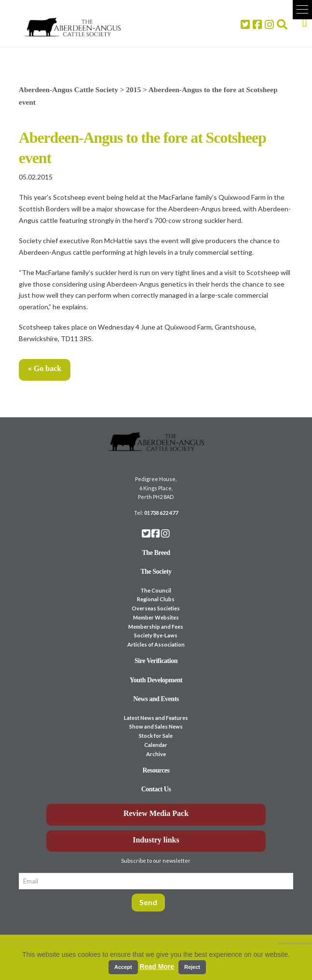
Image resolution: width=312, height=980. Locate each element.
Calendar (156, 745)
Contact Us (156, 789)
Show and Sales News (156, 726)
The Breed (156, 553)
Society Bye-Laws (156, 635)
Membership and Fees (156, 627)
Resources (156, 770)
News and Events (156, 699)
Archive (156, 754)
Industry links (156, 840)
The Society (156, 572)
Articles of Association (156, 644)
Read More (157, 966)
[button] (302, 10)
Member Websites (156, 617)
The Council (156, 590)
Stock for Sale (156, 736)
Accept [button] (123, 967)
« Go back (45, 368)
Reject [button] (192, 967)
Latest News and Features (156, 718)
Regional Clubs (156, 599)
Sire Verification (156, 661)
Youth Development (156, 680)
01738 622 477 (161, 513)
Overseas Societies (156, 608)
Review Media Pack (156, 813)
